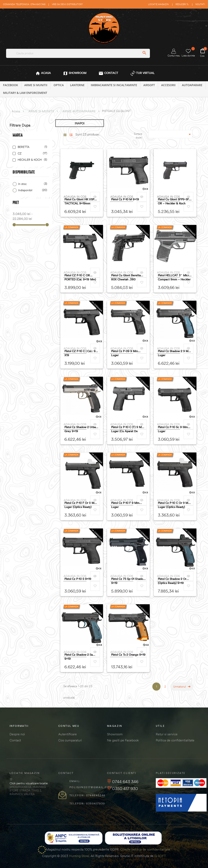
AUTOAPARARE (192, 85)
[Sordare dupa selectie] (170, 134)
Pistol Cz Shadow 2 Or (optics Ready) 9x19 (172, 581)
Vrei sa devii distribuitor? (67, 4)
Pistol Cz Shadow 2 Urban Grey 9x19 (81, 429)
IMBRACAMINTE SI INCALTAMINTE (114, 85)
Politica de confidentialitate (175, 740)
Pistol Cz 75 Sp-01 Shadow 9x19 (128, 581)
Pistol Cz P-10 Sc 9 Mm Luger (173, 429)
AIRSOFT (149, 85)
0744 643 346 (123, 782)
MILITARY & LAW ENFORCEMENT (25, 93)
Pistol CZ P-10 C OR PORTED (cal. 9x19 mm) (80, 277)
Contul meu (174, 53)
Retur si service (167, 734)
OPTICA (59, 85)
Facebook (11, 85)
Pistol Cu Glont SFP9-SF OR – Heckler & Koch (173, 201)
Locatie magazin (158, 4)
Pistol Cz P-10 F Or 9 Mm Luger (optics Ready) (81, 505)
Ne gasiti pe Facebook (123, 740)
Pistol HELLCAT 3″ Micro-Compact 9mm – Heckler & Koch (175, 277)
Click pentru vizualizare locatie (29, 783)
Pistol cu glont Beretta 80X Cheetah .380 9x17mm (126, 277)
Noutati (200, 4)
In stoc (32, 184)
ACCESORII (168, 85)
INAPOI (80, 123)
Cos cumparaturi (70, 740)
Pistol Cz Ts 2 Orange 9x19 (128, 655)
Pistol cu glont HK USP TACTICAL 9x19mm (79, 201)
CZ (32, 154)
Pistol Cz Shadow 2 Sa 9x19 (79, 657)
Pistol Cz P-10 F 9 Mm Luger (125, 505)
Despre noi (17, 734)
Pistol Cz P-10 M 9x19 (125, 199)
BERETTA (32, 147)
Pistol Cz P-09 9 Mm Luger (125, 353)
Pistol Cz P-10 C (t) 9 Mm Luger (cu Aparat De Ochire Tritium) (128, 429)
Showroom (115, 734)
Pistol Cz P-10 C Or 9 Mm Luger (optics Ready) (174, 505)
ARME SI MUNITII (36, 85)
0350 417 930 (122, 788)
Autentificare (68, 734)
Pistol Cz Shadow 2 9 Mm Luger (174, 353)
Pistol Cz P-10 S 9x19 (78, 579)
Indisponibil (32, 190)
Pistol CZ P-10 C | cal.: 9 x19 (80, 353)
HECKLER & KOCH (32, 160)
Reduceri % (182, 4)
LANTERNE (77, 85)
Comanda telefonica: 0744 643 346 (24, 4)
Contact (15, 740)
